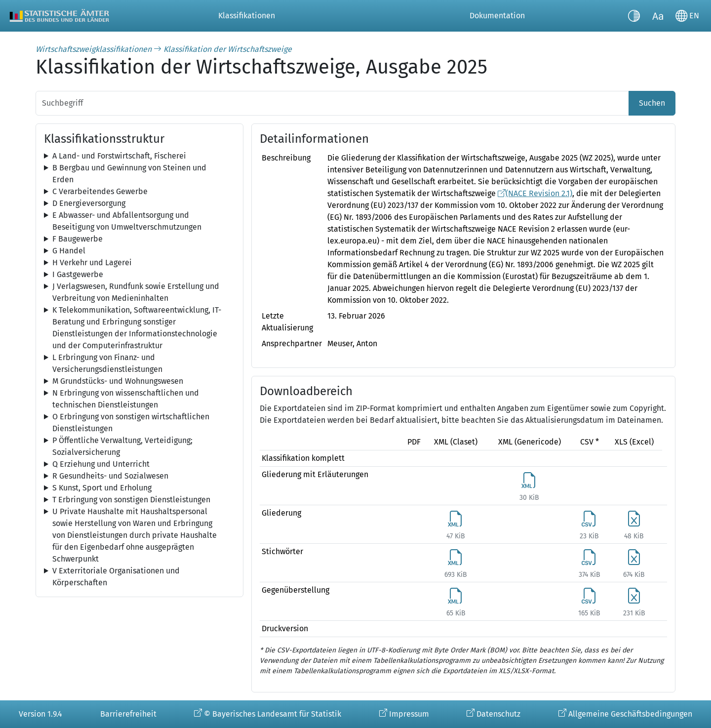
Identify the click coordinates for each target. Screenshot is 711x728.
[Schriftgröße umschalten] (658, 16)
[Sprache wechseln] (687, 16)
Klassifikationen (247, 16)
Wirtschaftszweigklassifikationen (94, 49)
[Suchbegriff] (332, 103)
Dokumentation (497, 16)
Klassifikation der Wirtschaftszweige (228, 49)
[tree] (139, 156)
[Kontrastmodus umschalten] (634, 16)
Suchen (652, 103)
